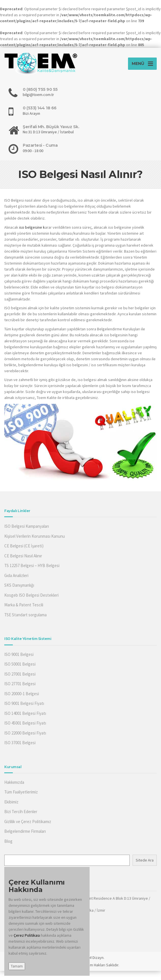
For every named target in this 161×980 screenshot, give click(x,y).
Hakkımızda (14, 782)
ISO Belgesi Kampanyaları (27, 526)
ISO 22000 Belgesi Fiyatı (25, 733)
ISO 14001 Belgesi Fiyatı (25, 713)
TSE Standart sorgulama (25, 615)
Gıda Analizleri (16, 575)
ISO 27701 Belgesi (20, 684)
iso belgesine (31, 227)
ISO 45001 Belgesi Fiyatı (25, 723)
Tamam (17, 966)
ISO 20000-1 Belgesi (22, 694)
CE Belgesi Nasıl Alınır (23, 556)
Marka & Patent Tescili (24, 605)
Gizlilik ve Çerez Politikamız (28, 822)
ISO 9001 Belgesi (19, 654)
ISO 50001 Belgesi (20, 664)
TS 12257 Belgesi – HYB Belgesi (32, 565)
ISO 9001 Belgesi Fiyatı (24, 703)
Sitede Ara (145, 860)
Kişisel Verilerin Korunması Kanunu (35, 536)
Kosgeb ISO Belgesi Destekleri (31, 595)
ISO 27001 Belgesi (20, 674)
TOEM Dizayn (93, 958)
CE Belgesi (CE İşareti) (24, 546)
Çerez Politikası (27, 935)
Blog (8, 841)
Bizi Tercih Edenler (21, 812)
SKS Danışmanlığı (19, 585)
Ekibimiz (11, 802)
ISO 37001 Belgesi (20, 743)
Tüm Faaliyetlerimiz (21, 792)
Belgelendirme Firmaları (25, 831)
